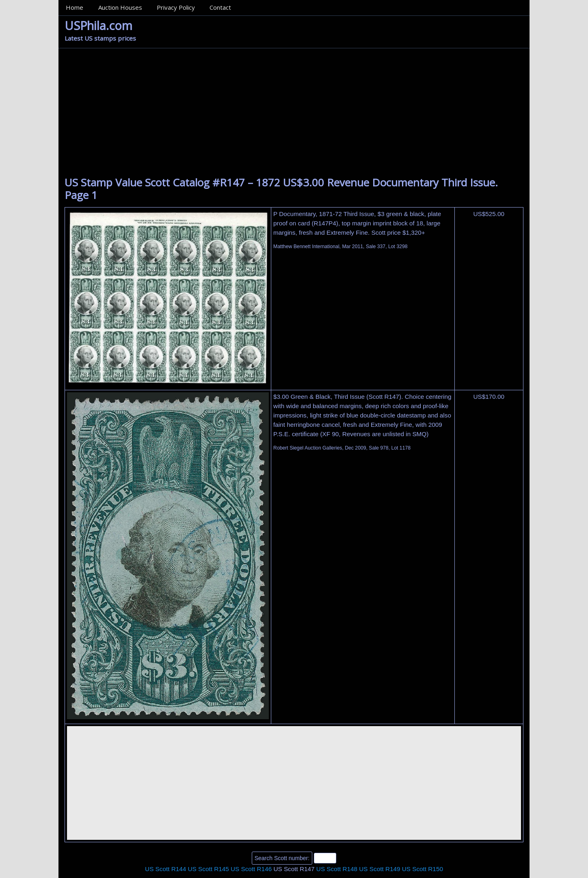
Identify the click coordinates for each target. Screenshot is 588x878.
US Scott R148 (337, 869)
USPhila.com (98, 25)
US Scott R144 (165, 869)
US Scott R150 (423, 869)
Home (75, 7)
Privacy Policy (176, 7)
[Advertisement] (294, 115)
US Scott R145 (209, 869)
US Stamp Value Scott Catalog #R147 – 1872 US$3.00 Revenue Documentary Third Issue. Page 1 (281, 189)
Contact (220, 7)
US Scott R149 (379, 869)
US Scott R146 (251, 869)
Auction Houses (120, 7)
